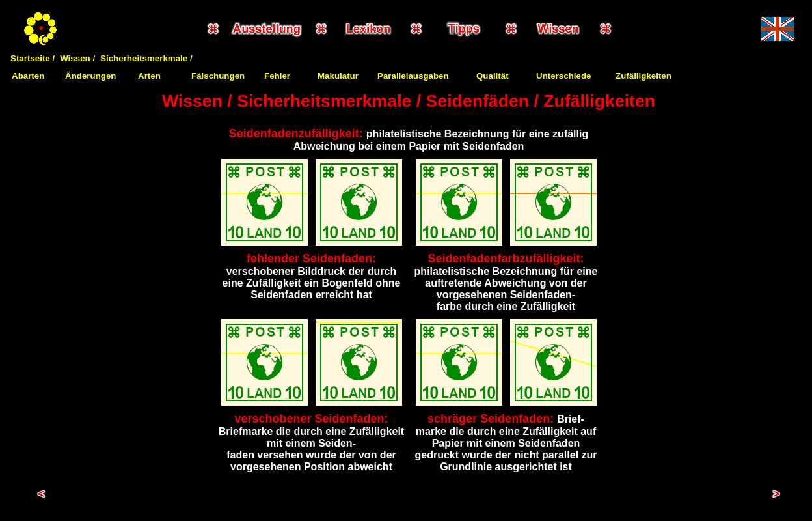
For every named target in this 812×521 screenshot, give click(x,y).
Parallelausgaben (413, 76)
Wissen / (77, 58)
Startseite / (33, 58)
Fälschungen (218, 76)
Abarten (28, 76)
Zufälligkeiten (643, 76)
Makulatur (338, 76)
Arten (149, 76)
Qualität (493, 76)
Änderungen (91, 76)
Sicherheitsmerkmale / (146, 58)
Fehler (277, 76)
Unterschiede (563, 76)
